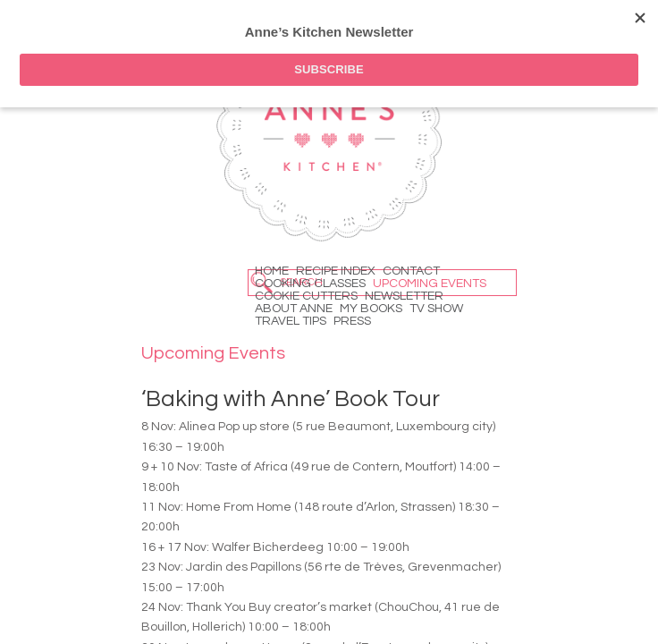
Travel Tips (291, 321)
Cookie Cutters (306, 296)
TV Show (436, 309)
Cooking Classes (310, 284)
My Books (371, 309)
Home (272, 271)
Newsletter (404, 296)
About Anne (294, 309)
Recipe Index (336, 271)
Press (352, 321)
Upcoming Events (430, 284)
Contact (411, 271)
